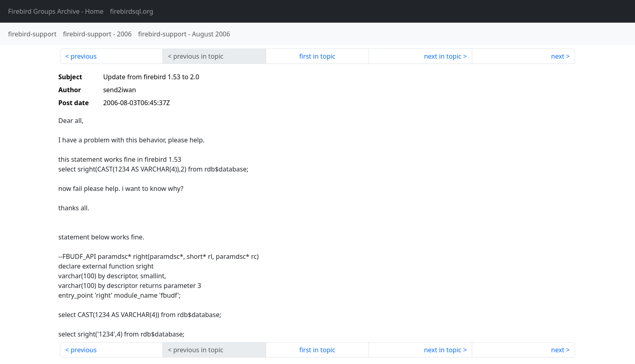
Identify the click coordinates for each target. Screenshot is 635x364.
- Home (56, 11)
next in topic (443, 56)
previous (83, 56)
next (558, 56)
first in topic (317, 56)
